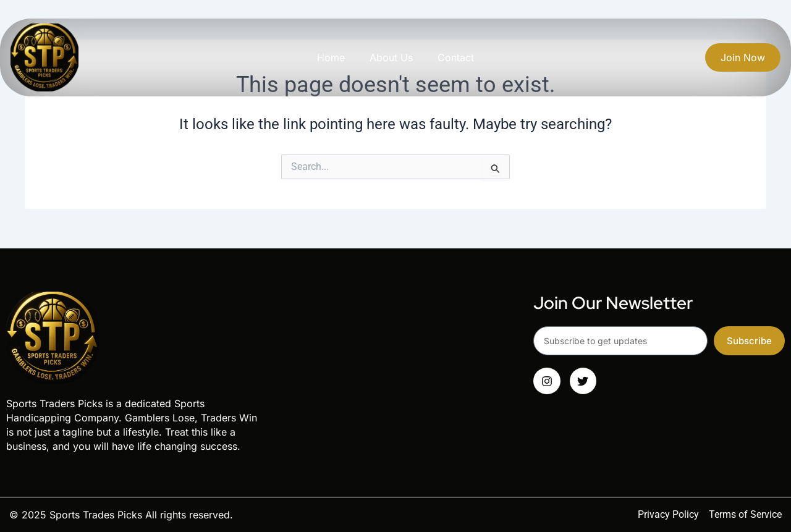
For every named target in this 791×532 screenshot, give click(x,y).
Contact (456, 57)
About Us (391, 57)
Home (331, 57)
